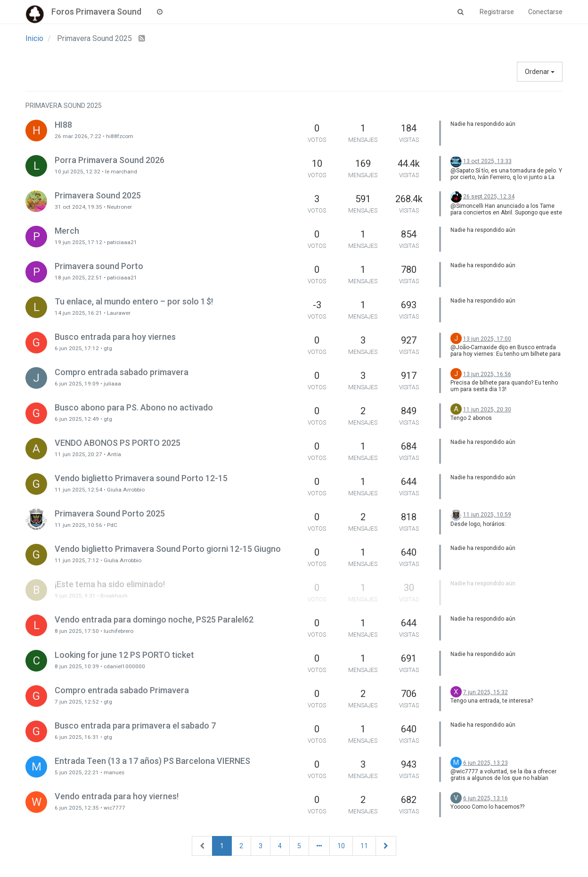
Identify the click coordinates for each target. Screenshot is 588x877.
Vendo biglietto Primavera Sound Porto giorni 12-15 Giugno (168, 549)
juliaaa (112, 384)
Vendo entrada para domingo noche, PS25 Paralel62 (154, 619)
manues (114, 772)
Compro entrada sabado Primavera (122, 690)
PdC (112, 525)
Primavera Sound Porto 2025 (110, 513)
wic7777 (114, 808)
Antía (114, 454)
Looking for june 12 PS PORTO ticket (124, 655)
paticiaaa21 (122, 242)
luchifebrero (118, 631)
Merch (67, 231)
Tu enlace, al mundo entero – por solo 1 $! (134, 301)
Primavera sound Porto (99, 266)
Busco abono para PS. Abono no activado (134, 407)
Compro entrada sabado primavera (122, 372)
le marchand (121, 172)
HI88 (63, 125)
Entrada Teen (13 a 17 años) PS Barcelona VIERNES (152, 761)
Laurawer (119, 313)
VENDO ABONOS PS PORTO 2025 (118, 443)
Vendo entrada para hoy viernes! (117, 796)
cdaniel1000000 (124, 666)
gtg (108, 348)
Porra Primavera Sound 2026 (110, 160)
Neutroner (119, 207)
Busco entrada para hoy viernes (115, 337)
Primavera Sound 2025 (98, 195)
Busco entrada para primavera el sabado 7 (135, 725)
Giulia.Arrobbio (126, 490)
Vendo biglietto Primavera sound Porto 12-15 (141, 478)
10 (341, 846)
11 (364, 846)
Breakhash (114, 596)
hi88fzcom (120, 136)
